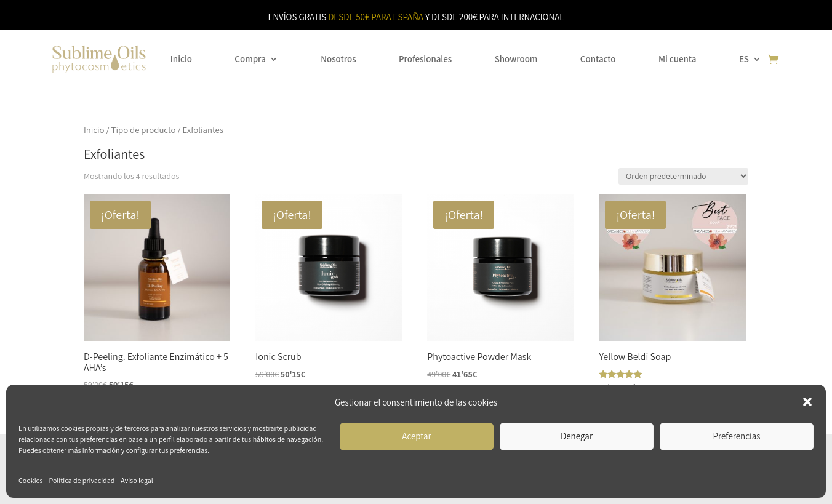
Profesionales (425, 59)
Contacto (598, 59)
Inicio (181, 59)
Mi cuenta (678, 59)
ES (744, 59)
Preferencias (737, 436)
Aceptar (416, 436)
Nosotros (338, 59)
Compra (250, 59)
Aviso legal (137, 480)
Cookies (30, 480)
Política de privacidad (82, 480)
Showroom (516, 59)
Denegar (577, 436)
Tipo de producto (144, 130)
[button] (807, 402)
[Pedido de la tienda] (683, 176)
